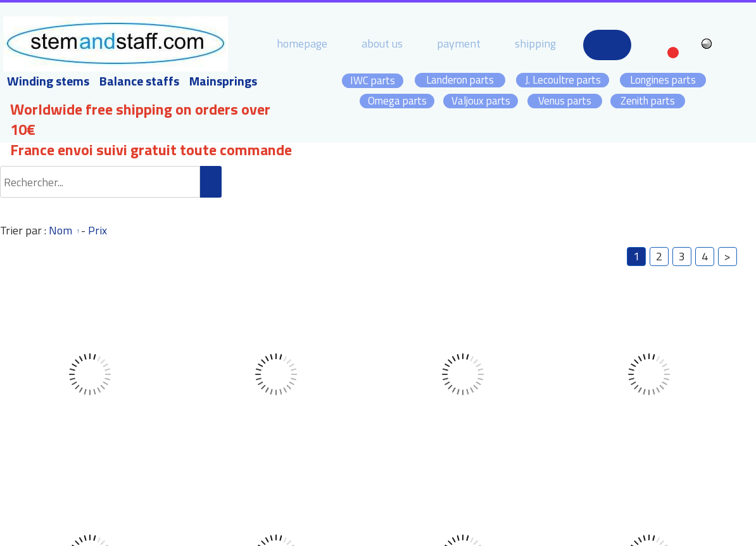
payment (459, 43)
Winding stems (48, 81)
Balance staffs (139, 81)
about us (382, 43)
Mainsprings (223, 81)
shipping (535, 43)
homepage (302, 43)
